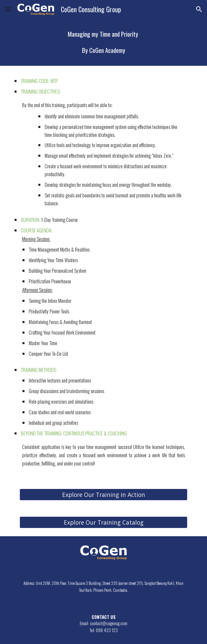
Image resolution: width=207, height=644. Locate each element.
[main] (103, 42)
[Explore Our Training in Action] (103, 494)
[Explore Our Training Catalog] (103, 522)
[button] (8, 9)
